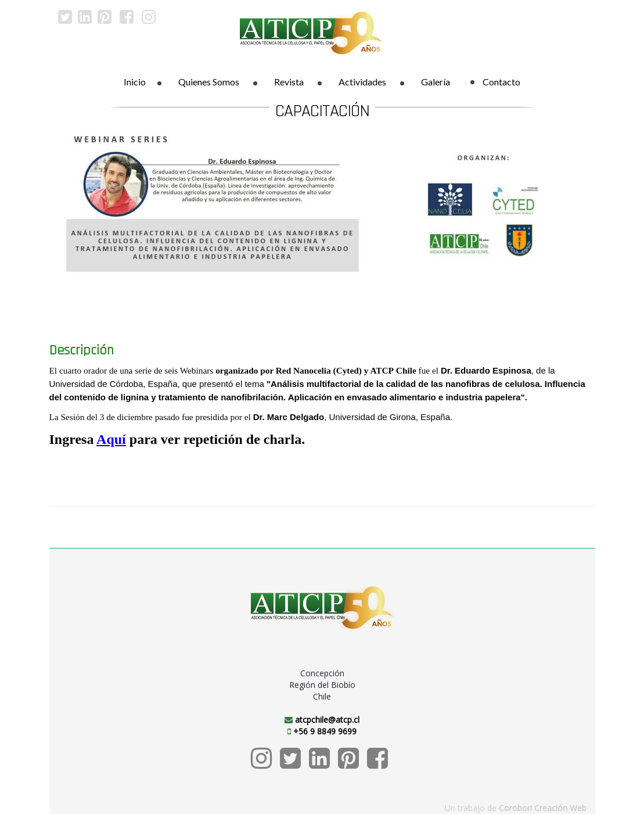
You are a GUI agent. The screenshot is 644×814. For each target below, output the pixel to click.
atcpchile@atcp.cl (327, 720)
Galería (436, 82)
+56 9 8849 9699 (325, 731)
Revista (289, 82)
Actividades (362, 82)
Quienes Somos (209, 82)
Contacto (495, 82)
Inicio (135, 82)
